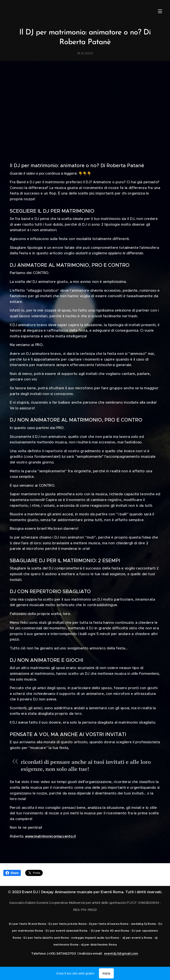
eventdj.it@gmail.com (121, 954)
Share (12, 873)
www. (30, 836)
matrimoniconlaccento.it (55, 836)
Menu (160, 11)
